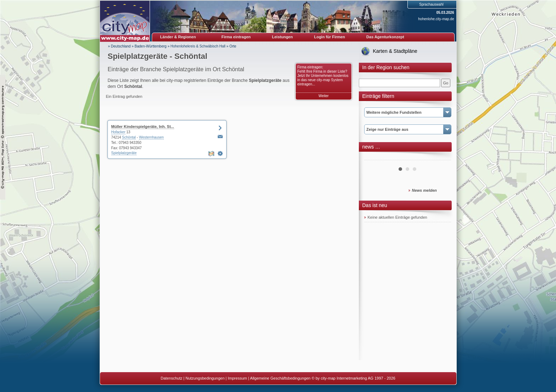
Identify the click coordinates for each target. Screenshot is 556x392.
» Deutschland (119, 46)
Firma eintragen (236, 37)
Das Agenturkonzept (385, 37)
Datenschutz (171, 378)
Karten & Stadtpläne (395, 51)
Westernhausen (151, 137)
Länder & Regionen (178, 37)
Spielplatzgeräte (124, 153)
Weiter (324, 96)
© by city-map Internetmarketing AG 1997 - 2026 (354, 378)
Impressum (237, 378)
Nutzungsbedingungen (205, 378)
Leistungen (282, 37)
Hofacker (118, 132)
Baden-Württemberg (151, 46)
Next (442, 157)
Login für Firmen (330, 37)
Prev (373, 157)
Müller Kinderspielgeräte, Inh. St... (143, 127)
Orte (233, 46)
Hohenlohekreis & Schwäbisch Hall (198, 46)
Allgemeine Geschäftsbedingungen (280, 378)
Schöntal (129, 137)
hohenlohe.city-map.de (436, 19)
